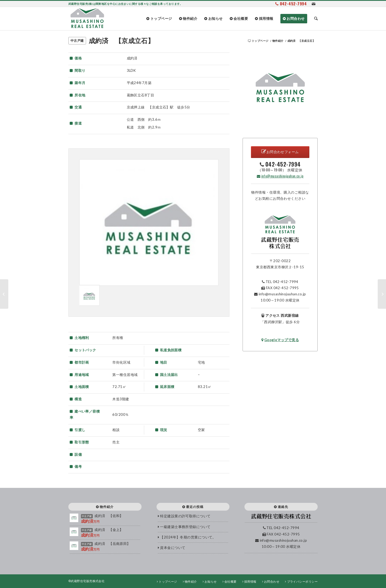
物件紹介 (278, 41)
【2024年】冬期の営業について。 (188, 537)
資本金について (173, 548)
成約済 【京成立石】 (122, 41)
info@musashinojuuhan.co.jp (280, 176)
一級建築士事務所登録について (185, 527)
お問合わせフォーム (280, 152)
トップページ (260, 41)
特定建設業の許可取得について (185, 516)
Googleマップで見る (280, 340)
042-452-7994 (293, 3)
